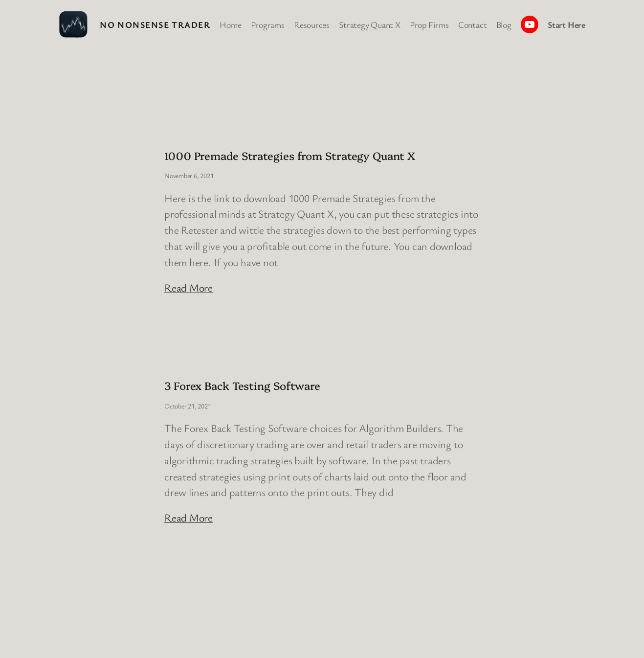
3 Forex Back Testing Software (242, 385)
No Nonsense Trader (155, 24)
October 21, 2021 (188, 406)
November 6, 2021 (189, 175)
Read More (189, 287)
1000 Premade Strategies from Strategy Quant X (290, 155)
